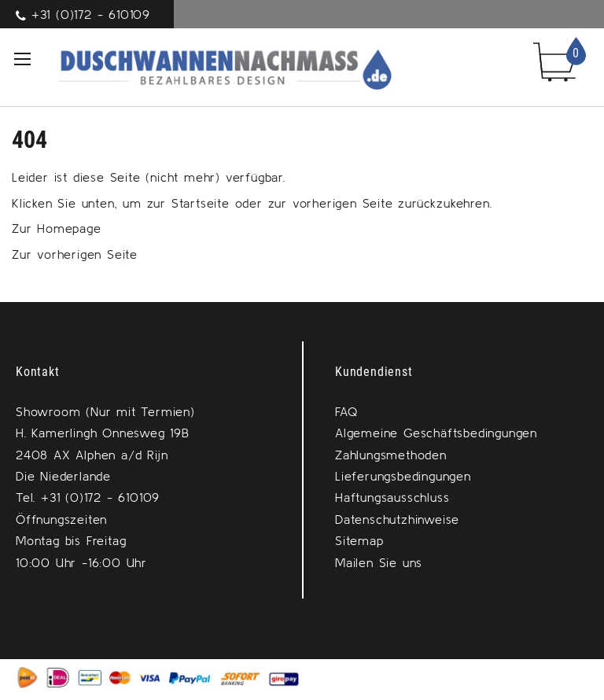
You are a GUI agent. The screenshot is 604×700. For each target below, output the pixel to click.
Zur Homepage (57, 228)
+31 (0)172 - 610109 (91, 14)
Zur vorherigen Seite (75, 254)
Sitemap (359, 540)
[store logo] (207, 67)
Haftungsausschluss (392, 497)
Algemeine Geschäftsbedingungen (436, 433)
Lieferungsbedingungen (403, 476)
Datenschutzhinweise (397, 519)
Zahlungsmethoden (391, 455)
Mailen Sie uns (379, 562)
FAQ (346, 411)
